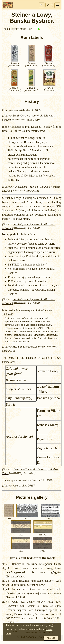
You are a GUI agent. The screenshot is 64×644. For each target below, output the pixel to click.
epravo (16, 486)
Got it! (51, 638)
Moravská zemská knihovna (28, 347)
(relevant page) (19, 119)
